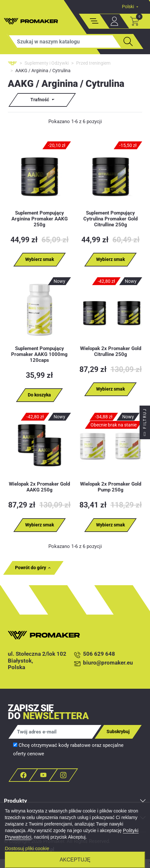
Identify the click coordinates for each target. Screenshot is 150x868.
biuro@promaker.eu (104, 663)
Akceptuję (75, 860)
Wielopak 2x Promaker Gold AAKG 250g (39, 487)
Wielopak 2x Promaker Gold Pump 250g (111, 487)
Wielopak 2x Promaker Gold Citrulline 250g (111, 351)
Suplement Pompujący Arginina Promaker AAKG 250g (40, 219)
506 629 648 (95, 654)
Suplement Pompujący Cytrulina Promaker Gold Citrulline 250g (110, 219)
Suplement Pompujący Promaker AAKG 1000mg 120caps (39, 354)
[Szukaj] (65, 41)
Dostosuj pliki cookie (27, 848)
